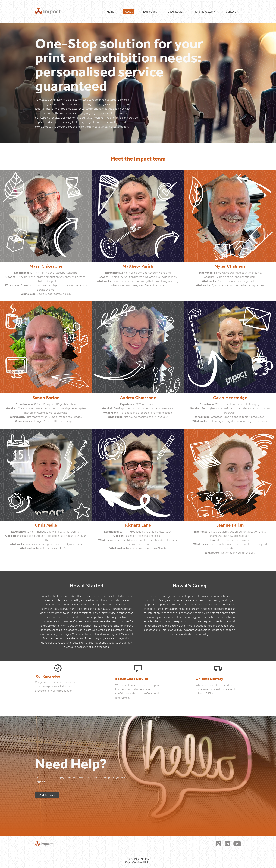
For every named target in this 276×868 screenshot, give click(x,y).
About (129, 12)
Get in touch (47, 795)
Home (111, 12)
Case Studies (176, 12)
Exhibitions (150, 12)
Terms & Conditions (133, 844)
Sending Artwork (205, 12)
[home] (48, 12)
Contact (231, 12)
